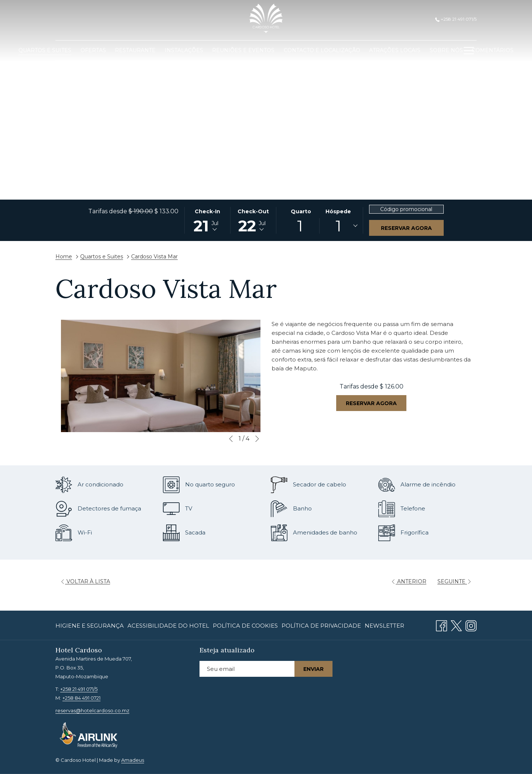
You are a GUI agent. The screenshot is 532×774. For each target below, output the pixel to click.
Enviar (313, 669)
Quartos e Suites (102, 257)
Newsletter (384, 626)
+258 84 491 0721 (81, 698)
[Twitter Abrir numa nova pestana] (456, 625)
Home (64, 257)
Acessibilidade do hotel (168, 626)
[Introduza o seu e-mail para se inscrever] (247, 669)
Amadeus (133, 760)
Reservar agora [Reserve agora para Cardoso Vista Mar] (371, 403)
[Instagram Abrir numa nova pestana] (471, 625)
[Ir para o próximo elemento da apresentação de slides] (257, 439)
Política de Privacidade (321, 626)
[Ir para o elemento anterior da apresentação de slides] (231, 439)
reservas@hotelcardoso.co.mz (92, 710)
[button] (208, 220)
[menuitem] (45, 50)
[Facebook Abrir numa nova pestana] (441, 625)
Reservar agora (406, 228)
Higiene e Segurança (90, 626)
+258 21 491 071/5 (456, 19)
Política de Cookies (245, 626)
